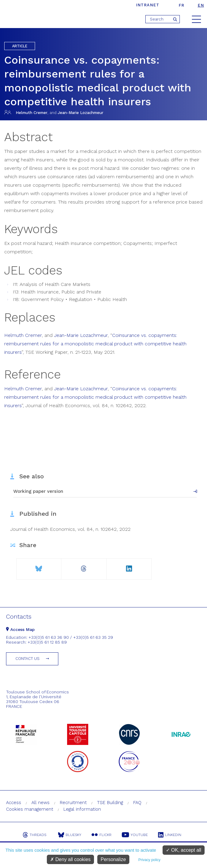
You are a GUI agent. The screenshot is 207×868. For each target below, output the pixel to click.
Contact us (27, 659)
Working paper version (38, 491)
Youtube (135, 835)
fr (181, 5)
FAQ (137, 803)
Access (14, 803)
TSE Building (110, 803)
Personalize (113, 859)
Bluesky (70, 835)
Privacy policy (149, 860)
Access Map (20, 629)
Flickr (102, 835)
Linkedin (170, 835)
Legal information (82, 809)
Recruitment (73, 803)
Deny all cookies (70, 859)
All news (40, 803)
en (201, 5)
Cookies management (30, 809)
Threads (34, 835)
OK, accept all (184, 850)
